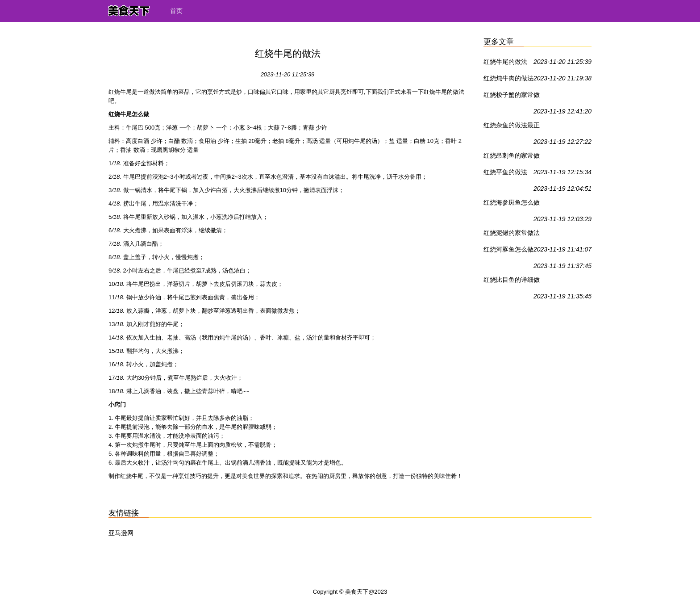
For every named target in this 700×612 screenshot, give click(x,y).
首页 (176, 11)
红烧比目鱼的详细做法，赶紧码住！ (512, 281)
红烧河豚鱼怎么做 (508, 249)
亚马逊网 (121, 533)
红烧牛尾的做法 (505, 62)
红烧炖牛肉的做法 (508, 78)
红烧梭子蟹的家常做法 (512, 96)
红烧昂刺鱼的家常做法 (512, 157)
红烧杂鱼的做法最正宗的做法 (512, 127)
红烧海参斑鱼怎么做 (512, 202)
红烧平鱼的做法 (505, 172)
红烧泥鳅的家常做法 (512, 233)
